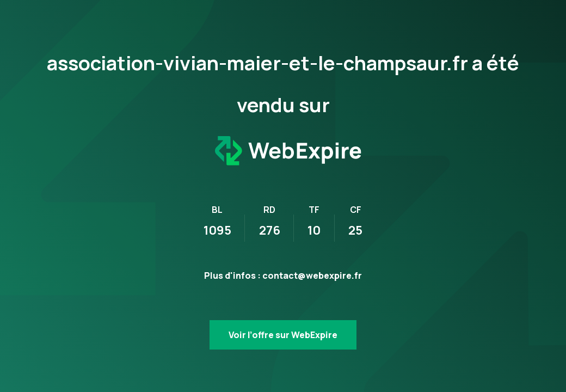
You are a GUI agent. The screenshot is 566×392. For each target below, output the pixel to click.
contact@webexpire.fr (312, 275)
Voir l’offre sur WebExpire (283, 335)
